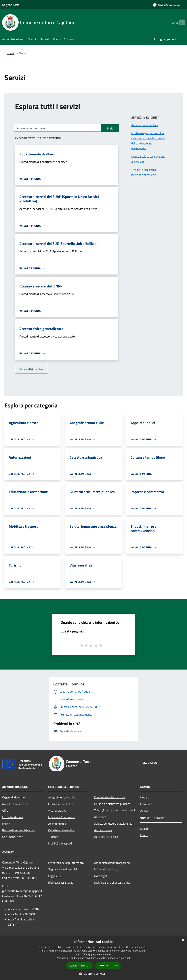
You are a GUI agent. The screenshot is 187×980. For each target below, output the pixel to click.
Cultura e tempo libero (62, 804)
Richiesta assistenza (61, 882)
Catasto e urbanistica (61, 830)
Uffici (5, 811)
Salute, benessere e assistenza (113, 823)
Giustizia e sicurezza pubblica (112, 804)
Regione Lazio (11, 5)
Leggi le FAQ (56, 876)
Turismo (53, 837)
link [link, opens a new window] (129, 958)
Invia (110, 128)
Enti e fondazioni (13, 817)
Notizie (145, 797)
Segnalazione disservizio (63, 869)
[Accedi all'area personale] (167, 5)
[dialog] (93, 958)
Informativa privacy (106, 869)
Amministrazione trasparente (112, 863)
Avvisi (144, 811)
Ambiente (100, 817)
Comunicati (147, 804)
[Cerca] (180, 22)
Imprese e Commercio (62, 817)
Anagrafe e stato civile (62, 797)
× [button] (183, 940)
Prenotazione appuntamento (66, 863)
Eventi (144, 835)
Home (10, 53)
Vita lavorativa (57, 811)
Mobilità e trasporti (60, 843)
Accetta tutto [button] (79, 966)
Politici (6, 824)
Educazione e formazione (110, 797)
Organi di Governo (13, 797)
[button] (93, 974)
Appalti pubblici (58, 824)
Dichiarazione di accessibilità (112, 882)
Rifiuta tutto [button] (108, 965)
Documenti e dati (13, 837)
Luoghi (144, 829)
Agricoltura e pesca (106, 837)
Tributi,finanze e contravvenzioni (115, 810)
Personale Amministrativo (18, 830)
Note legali (101, 876)
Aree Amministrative (15, 804)
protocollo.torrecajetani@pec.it (22, 891)
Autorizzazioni (103, 830)
